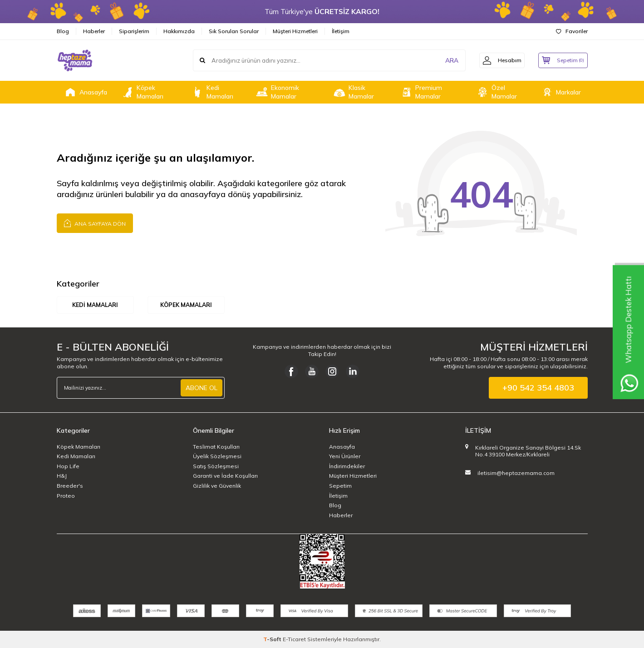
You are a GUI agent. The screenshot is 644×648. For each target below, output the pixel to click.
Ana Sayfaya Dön (95, 223)
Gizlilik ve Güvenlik (217, 486)
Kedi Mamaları (212, 92)
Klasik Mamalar (353, 92)
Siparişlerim (134, 31)
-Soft (273, 639)
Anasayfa (85, 92)
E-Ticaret (294, 639)
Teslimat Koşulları (216, 447)
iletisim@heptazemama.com (516, 473)
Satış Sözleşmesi (216, 466)
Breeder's (70, 486)
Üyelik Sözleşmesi (217, 457)
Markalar (560, 92)
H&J (62, 476)
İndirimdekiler (347, 466)
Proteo (66, 496)
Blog (63, 31)
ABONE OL (202, 388)
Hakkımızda (179, 31)
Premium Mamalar (421, 92)
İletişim (341, 31)
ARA (446, 60)
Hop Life (68, 466)
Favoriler (572, 31)
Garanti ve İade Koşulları (225, 476)
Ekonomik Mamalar (277, 92)
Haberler (94, 31)
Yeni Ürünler (345, 457)
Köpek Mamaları (142, 92)
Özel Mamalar (496, 92)
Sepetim (340, 486)
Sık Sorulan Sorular (234, 31)
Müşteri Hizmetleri (295, 31)
